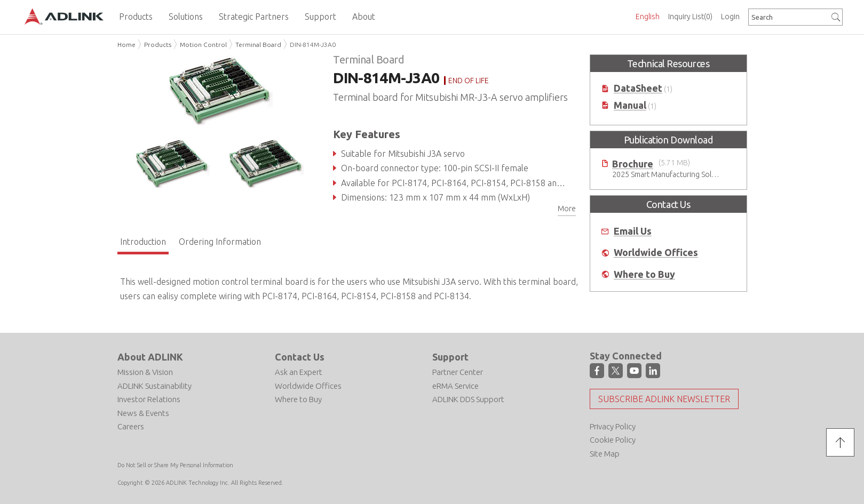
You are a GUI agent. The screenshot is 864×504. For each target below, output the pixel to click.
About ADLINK (150, 357)
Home (126, 45)
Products (158, 45)
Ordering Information (220, 242)
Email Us (633, 231)
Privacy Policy (613, 426)
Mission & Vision (145, 372)
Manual (630, 105)
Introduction (143, 242)
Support (450, 357)
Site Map (605, 454)
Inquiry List (690, 17)
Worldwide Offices (656, 253)
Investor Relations (149, 399)
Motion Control (203, 45)
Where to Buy (644, 274)
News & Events (143, 413)
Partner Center (458, 372)
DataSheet (638, 88)
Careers (131, 426)
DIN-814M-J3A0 (313, 45)
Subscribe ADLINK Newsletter (664, 399)
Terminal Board (258, 45)
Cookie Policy (613, 440)
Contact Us (300, 357)
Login (730, 17)
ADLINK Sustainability (154, 386)
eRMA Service (455, 386)
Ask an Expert (299, 372)
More (567, 209)
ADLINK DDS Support (468, 399)
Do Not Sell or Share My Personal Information (175, 465)
